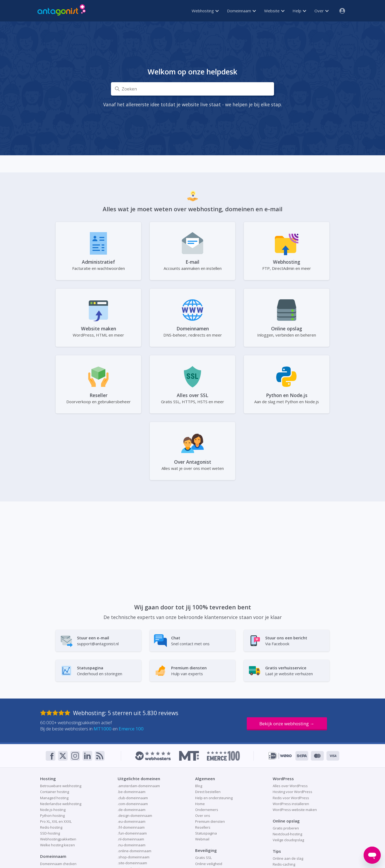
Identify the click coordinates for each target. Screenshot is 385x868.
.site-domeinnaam (132, 863)
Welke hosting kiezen (57, 845)
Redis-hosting (51, 827)
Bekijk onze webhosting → (287, 724)
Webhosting (205, 11)
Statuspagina (206, 833)
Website (274, 11)
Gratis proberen (286, 828)
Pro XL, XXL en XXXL (56, 821)
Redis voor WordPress (291, 798)
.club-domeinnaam (133, 798)
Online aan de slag (288, 858)
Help (299, 11)
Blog (199, 786)
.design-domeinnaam (135, 816)
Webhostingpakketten (58, 839)
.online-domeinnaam (134, 851)
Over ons (203, 816)
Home (200, 804)
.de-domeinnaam (132, 810)
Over (322, 11)
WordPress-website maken (295, 810)
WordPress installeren (291, 804)
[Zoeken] (192, 89)
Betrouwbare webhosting (61, 786)
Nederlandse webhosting (61, 804)
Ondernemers (207, 810)
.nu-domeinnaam (132, 845)
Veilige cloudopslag (288, 840)
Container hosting (55, 792)
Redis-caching (284, 864)
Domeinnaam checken (58, 864)
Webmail (202, 839)
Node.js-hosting (53, 810)
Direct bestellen (208, 792)
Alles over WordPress (290, 786)
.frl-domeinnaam (131, 827)
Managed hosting (54, 798)
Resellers (203, 827)
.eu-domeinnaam (132, 821)
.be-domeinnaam (132, 792)
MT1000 (103, 729)
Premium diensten (210, 821)
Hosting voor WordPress (292, 792)
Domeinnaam (241, 11)
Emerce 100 (131, 729)
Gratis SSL (203, 858)
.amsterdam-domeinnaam (139, 786)
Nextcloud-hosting (287, 834)
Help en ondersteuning (214, 798)
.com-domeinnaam (133, 804)
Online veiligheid (209, 864)
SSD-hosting (50, 833)
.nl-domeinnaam (131, 839)
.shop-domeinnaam (134, 857)
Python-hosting (52, 816)
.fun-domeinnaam (132, 833)
